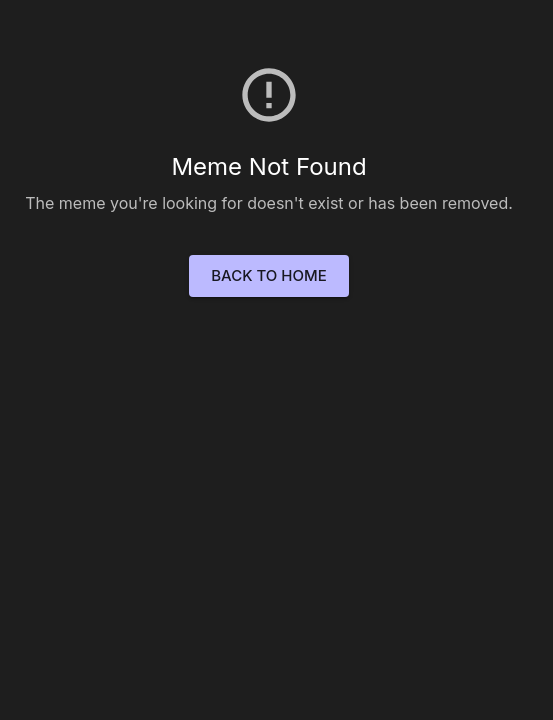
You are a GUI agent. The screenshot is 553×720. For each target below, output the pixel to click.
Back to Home (268, 275)
